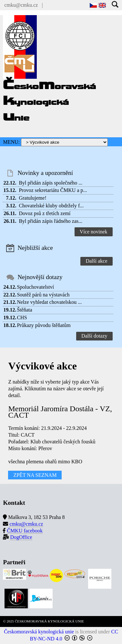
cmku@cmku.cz (21, 5)
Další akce (96, 261)
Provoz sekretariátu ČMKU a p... (53, 190)
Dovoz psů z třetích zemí (45, 213)
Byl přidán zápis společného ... (51, 183)
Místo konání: (22, 448)
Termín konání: (24, 428)
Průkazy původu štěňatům (44, 325)
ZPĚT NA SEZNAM (35, 475)
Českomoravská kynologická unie (39, 632)
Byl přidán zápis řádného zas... (51, 221)
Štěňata (24, 310)
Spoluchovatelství (35, 287)
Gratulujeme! (32, 198)
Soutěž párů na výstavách (43, 295)
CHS (22, 317)
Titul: (14, 435)
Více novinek (94, 232)
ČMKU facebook (25, 531)
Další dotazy (94, 336)
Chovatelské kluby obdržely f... (51, 206)
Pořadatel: (19, 442)
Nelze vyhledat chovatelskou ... (49, 302)
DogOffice (21, 537)
